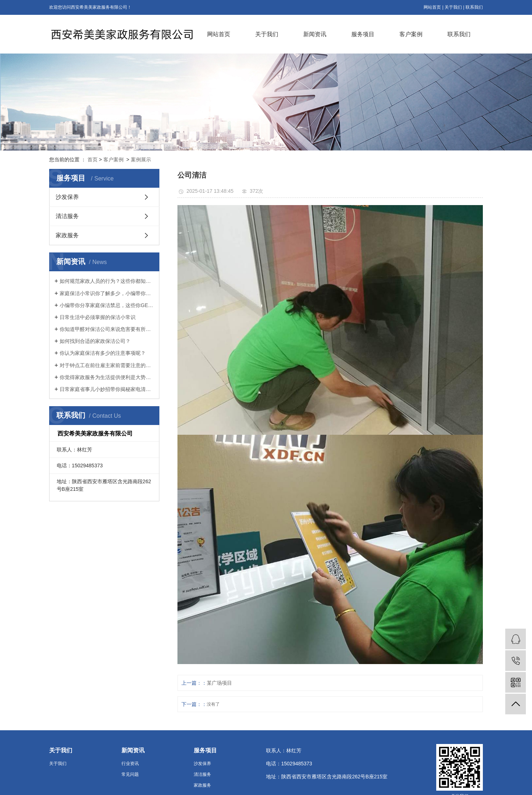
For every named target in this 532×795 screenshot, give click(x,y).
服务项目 (363, 34)
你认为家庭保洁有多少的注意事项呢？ (103, 353)
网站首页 (432, 7)
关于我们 (453, 7)
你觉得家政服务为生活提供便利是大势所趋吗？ (107, 377)
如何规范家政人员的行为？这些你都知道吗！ (107, 281)
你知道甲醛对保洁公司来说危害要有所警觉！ (107, 329)
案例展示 (141, 160)
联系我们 (474, 7)
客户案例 (411, 34)
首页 (93, 160)
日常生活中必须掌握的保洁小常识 (98, 317)
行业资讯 (130, 764)
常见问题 (130, 774)
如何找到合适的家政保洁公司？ (95, 341)
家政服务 (67, 235)
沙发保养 (67, 197)
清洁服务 (67, 216)
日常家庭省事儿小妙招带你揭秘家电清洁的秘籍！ (107, 389)
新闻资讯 (315, 34)
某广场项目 (219, 683)
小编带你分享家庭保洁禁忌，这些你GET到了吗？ (107, 305)
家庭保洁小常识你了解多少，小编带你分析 (107, 293)
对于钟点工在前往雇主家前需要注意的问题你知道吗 (107, 365)
